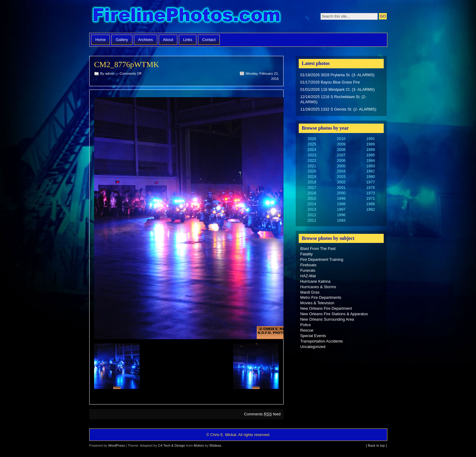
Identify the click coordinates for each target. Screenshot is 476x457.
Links (188, 40)
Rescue (307, 330)
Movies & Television (317, 303)
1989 (370, 144)
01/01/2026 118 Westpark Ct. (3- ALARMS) (337, 89)
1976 (370, 188)
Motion (199, 445)
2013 (312, 209)
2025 (312, 144)
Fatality (306, 254)
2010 (341, 139)
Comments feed (262, 414)
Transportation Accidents (321, 341)
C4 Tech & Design (171, 445)
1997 (341, 209)
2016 (312, 193)
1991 (370, 139)
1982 (370, 171)
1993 (341, 220)
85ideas (215, 445)
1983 (370, 166)
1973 (370, 193)
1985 (370, 155)
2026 (312, 139)
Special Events (313, 336)
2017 (312, 188)
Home (100, 40)
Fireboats (308, 265)
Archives (146, 40)
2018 (312, 182)
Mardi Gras (310, 292)
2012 (312, 215)
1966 (370, 204)
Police (306, 325)
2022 (312, 160)
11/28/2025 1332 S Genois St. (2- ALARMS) (338, 109)
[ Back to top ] (376, 445)
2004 (341, 171)
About (168, 40)
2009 (341, 144)
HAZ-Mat (308, 276)
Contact (209, 40)
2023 (312, 155)
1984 (370, 160)
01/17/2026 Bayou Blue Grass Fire (330, 82)
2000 (341, 193)
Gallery (122, 40)
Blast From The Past (318, 249)
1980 (370, 177)
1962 (370, 209)
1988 (370, 150)
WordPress (116, 445)
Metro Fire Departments (321, 297)
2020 (312, 171)
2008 (341, 150)
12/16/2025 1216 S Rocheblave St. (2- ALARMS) (333, 99)
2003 (341, 177)
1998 (341, 204)
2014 (312, 204)
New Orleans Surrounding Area (327, 319)
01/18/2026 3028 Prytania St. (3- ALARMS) (337, 75)
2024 (312, 150)
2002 (341, 182)
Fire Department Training (322, 259)
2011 (312, 220)
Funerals (308, 270)
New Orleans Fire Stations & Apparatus (334, 314)
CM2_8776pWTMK (127, 65)
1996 (341, 215)
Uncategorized (313, 347)
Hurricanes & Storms (318, 287)
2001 (341, 188)
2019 (312, 177)
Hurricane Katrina (315, 281)
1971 (370, 198)
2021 (312, 166)
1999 (341, 198)
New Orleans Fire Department (326, 308)
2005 (341, 166)
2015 (312, 198)
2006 (341, 160)
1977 (370, 182)
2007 (341, 155)
